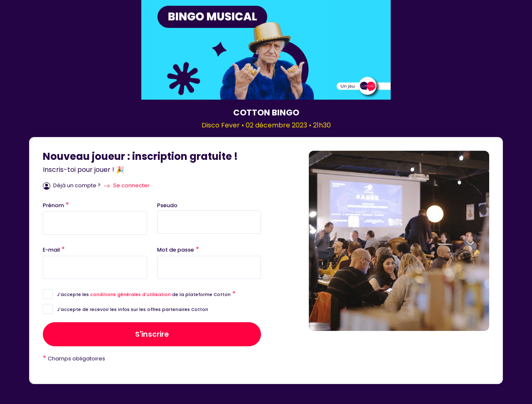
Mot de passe (178, 249)
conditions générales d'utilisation (131, 295)
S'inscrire (152, 334)
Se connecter (131, 185)
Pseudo (167, 205)
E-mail (54, 249)
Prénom (56, 205)
